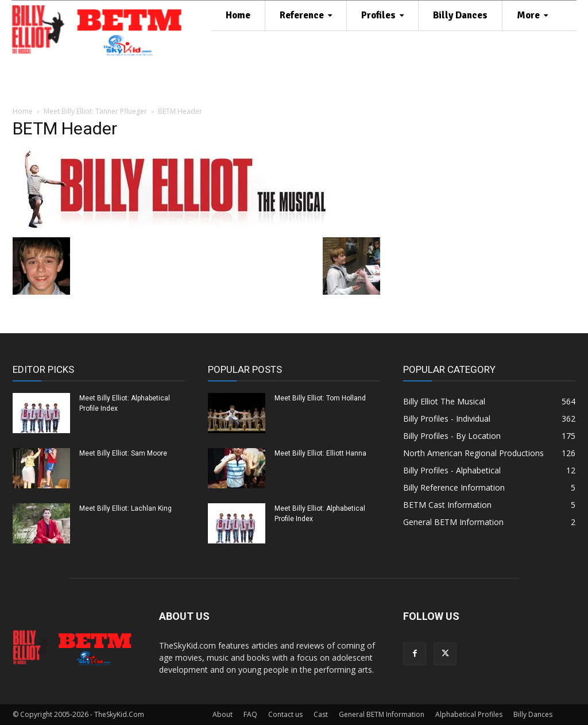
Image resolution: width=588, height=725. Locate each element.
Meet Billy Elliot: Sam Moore (123, 453)
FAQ (250, 714)
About (223, 714)
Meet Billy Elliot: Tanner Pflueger (95, 111)
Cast (321, 714)
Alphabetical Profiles (469, 714)
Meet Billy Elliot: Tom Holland (320, 398)
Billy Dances (533, 714)
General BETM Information (382, 714)
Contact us (285, 714)
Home (23, 111)
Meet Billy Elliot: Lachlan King (125, 508)
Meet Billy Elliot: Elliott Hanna (320, 453)
